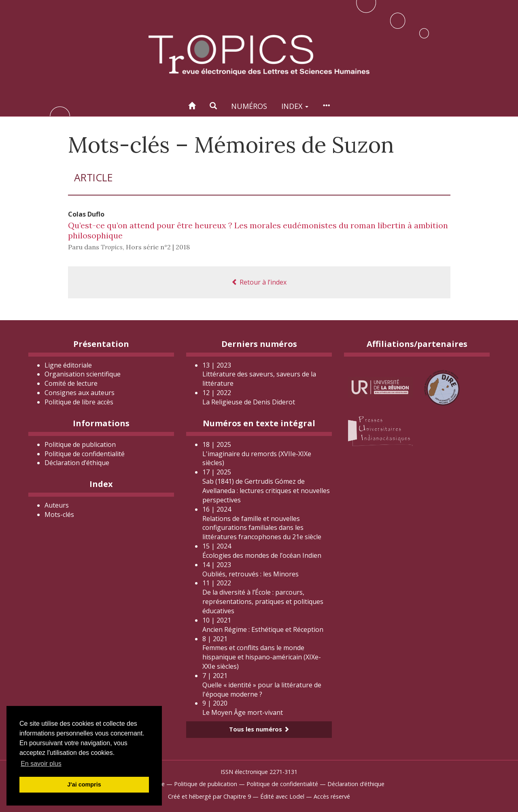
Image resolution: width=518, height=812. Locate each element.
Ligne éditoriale (68, 365)
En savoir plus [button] (41, 764)
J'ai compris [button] (84, 784)
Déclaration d (77, 463)
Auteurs (57, 505)
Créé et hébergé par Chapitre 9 (209, 796)
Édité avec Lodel (282, 796)
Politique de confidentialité (85, 454)
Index (295, 106)
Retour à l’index (259, 282)
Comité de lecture (71, 383)
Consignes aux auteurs (80, 393)
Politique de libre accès (79, 402)
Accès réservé (332, 796)
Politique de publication (80, 444)
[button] (213, 106)
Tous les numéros (259, 729)
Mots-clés (59, 514)
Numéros (249, 106)
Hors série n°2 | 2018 (158, 247)
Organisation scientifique (83, 374)
